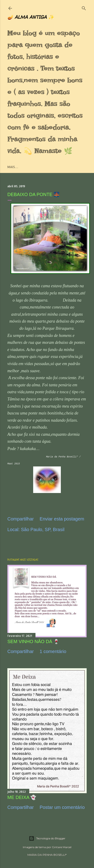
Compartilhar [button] (21, 519)
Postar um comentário (62, 807)
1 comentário (53, 651)
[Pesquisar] (84, 7)
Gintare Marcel (62, 847)
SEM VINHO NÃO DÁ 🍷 (33, 641)
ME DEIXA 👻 (22, 797)
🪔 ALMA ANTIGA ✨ (31, 17)
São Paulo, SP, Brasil (43, 529)
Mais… (13, 167)
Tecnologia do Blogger (47, 838)
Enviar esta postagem (62, 519)
